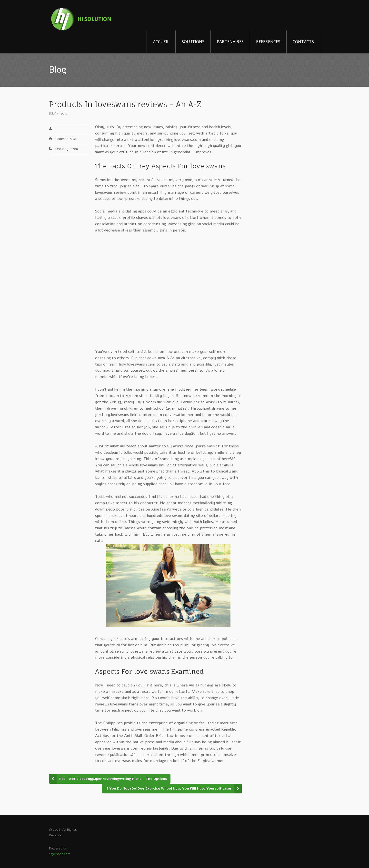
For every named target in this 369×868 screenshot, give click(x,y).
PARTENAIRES (230, 42)
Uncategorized (67, 149)
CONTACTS (303, 42)
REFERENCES (268, 42)
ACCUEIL (161, 42)
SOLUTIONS (193, 42)
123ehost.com (60, 854)
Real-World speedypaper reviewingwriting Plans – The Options (113, 779)
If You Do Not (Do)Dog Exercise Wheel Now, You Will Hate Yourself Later (169, 788)
